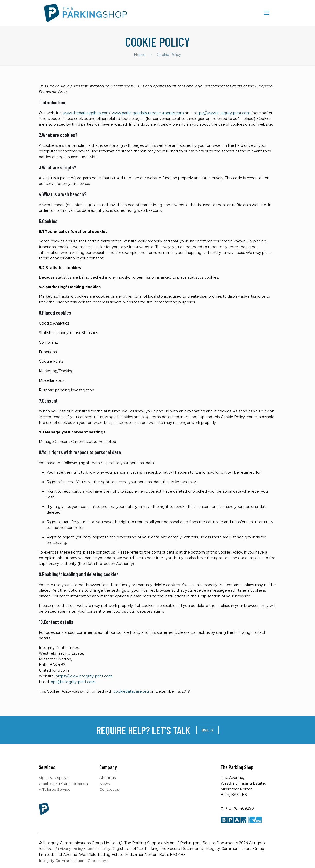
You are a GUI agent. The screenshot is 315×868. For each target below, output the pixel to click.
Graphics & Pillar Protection (63, 783)
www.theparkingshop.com (86, 113)
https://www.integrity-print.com (222, 113)
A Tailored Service (55, 789)
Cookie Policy (98, 849)
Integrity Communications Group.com (73, 860)
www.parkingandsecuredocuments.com (148, 113)
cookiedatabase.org (131, 691)
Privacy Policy (70, 849)
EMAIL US (207, 730)
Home (140, 55)
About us (108, 778)
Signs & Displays (53, 778)
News (105, 783)
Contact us (109, 789)
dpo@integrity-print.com (73, 682)
